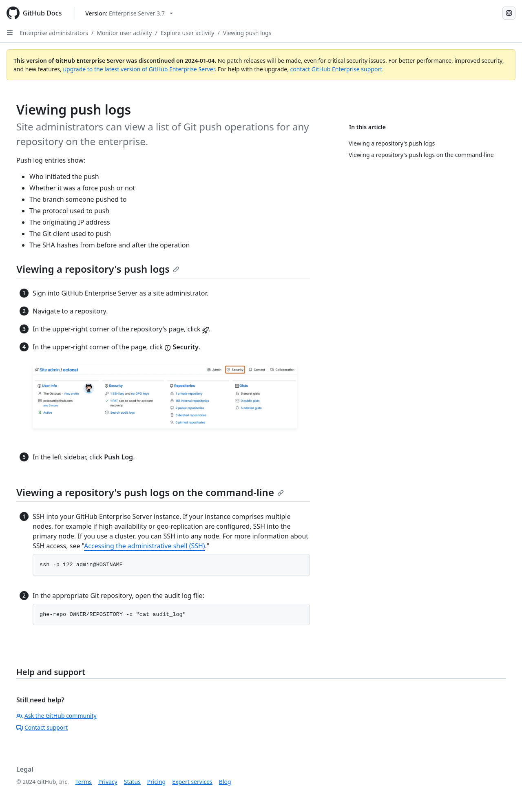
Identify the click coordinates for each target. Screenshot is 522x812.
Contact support (42, 727)
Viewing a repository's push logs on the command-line (150, 492)
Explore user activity (188, 33)
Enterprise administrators (54, 33)
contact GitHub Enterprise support (336, 69)
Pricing (156, 782)
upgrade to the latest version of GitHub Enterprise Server (139, 69)
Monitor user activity (124, 33)
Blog (225, 782)
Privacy (108, 782)
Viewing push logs (247, 33)
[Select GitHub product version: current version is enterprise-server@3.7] (129, 13)
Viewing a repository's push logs (98, 269)
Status (132, 782)
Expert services (192, 782)
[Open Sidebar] (10, 33)
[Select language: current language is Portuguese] (509, 13)
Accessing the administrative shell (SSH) (145, 546)
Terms (84, 782)
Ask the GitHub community (56, 716)
